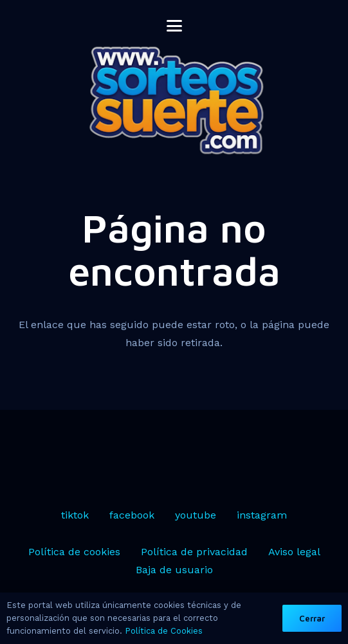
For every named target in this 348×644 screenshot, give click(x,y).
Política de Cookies (164, 631)
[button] (174, 26)
